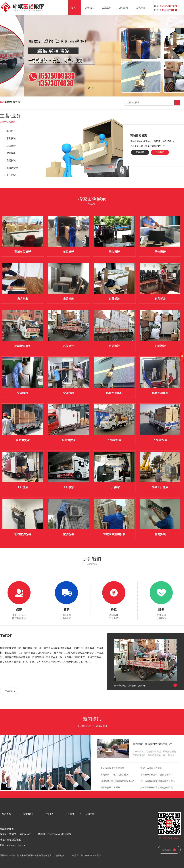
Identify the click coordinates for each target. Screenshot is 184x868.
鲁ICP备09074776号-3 (92, 856)
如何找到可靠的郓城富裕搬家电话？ (118, 781)
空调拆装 (11, 160)
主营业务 (107, 8)
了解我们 (6, 636)
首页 (75, 8)
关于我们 (91, 8)
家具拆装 (11, 138)
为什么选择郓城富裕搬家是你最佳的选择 (160, 781)
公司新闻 (124, 8)
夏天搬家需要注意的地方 (112, 768)
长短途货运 (12, 168)
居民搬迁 (11, 146)
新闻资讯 (92, 719)
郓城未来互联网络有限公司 (30, 856)
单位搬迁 (11, 131)
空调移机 (11, 153)
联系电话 (156, 7)
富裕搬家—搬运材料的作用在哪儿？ (153, 744)
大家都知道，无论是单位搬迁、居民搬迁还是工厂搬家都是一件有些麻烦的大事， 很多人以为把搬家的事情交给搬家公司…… (154, 755)
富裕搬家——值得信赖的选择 (115, 775)
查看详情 (140, 152)
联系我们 (141, 8)
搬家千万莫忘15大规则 (151, 768)
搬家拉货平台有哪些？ (111, 788)
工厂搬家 (11, 175)
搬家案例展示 (92, 199)
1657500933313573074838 (162, 6)
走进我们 (92, 559)
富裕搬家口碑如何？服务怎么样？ (157, 775)
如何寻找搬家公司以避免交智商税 (157, 788)
